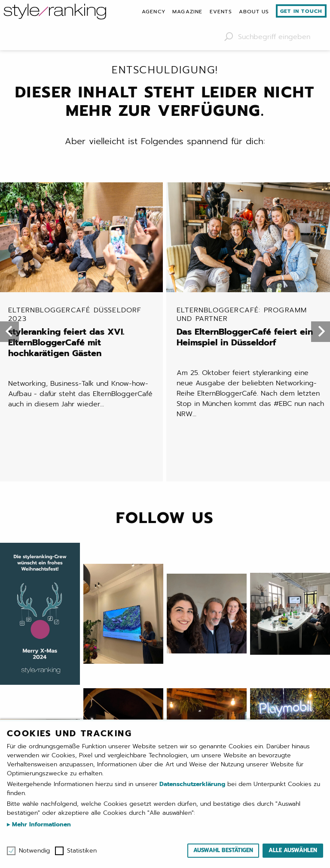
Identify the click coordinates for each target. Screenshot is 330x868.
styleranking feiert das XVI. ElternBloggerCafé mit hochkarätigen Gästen (82, 222)
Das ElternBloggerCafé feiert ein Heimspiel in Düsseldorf (251, 217)
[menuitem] (154, 12)
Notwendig (34, 851)
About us (254, 12)
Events (221, 12)
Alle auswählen (293, 850)
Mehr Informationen (40, 824)
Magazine (188, 12)
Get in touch (301, 11)
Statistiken (82, 851)
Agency (154, 12)
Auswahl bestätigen (223, 850)
